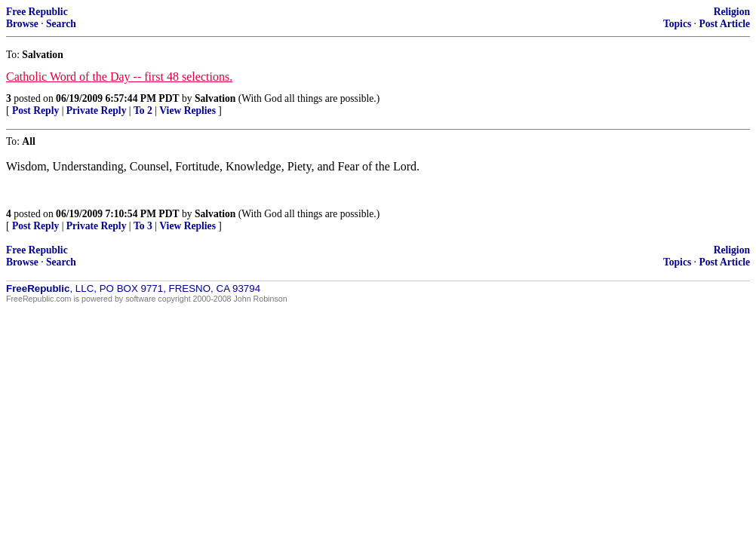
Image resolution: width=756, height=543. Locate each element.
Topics (677, 24)
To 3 (143, 226)
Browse (22, 24)
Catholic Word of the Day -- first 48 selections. (119, 77)
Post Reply (35, 110)
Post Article (724, 24)
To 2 (143, 110)
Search (61, 24)
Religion (732, 12)
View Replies (187, 110)
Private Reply (97, 110)
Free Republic (37, 12)
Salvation (215, 98)
